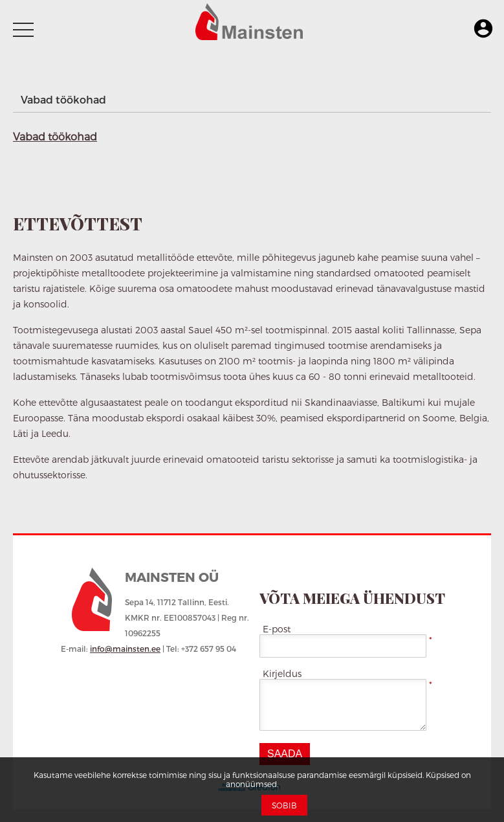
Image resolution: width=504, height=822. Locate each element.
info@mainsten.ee (125, 649)
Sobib (284, 805)
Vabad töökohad (63, 99)
